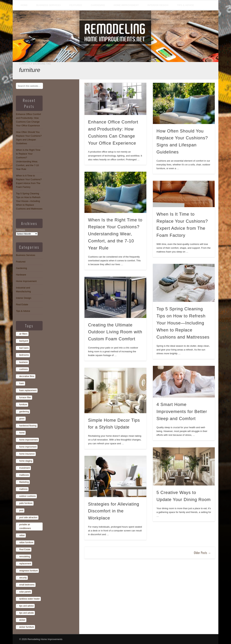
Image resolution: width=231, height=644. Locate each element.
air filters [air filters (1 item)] (23, 334)
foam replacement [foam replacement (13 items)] (28, 390)
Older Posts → (202, 553)
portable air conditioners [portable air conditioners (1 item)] (25, 526)
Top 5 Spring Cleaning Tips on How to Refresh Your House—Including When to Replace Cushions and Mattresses (183, 323)
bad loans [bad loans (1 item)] (24, 348)
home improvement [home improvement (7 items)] (28, 440)
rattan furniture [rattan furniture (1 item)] (26, 542)
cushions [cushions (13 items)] (23, 369)
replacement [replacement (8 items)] (25, 564)
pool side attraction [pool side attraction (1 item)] (28, 517)
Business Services (49, 5)
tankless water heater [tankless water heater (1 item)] (29, 599)
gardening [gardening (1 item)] (24, 412)
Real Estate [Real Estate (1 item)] (25, 549)
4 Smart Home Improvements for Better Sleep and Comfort (182, 411)
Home (24, 5)
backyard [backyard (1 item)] (24, 341)
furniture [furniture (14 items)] (23, 405)
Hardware (21, 275)
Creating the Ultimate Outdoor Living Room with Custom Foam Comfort (115, 332)
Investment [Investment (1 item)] (24, 468)
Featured (76, 5)
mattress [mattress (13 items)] (23, 489)
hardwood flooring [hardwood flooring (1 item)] (28, 426)
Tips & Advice (186, 5)
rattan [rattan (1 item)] (22, 535)
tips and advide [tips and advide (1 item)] (26, 613)
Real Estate (22, 304)
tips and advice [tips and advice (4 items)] (26, 606)
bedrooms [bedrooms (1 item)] (24, 355)
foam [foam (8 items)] (22, 383)
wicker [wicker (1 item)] (22, 620)
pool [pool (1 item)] (21, 510)
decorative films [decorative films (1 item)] (27, 376)
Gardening (98, 5)
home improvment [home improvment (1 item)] (28, 447)
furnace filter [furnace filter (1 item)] (25, 397)
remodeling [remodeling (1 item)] (24, 557)
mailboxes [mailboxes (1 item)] (24, 475)
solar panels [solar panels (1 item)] (25, 592)
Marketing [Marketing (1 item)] (24, 482)
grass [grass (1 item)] (22, 419)
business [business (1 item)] (23, 362)
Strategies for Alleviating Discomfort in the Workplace (114, 511)
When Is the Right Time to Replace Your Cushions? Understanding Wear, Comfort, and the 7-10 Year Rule (115, 234)
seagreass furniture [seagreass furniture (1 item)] (28, 571)
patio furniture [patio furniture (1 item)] (26, 503)
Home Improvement (126, 5)
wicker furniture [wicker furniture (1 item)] (26, 627)
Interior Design (158, 5)
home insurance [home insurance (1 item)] (27, 454)
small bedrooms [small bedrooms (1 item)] (27, 585)
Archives (20, 230)
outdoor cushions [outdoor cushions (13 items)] (27, 496)
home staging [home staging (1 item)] (26, 461)
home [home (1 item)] (22, 433)
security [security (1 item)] (23, 578)
